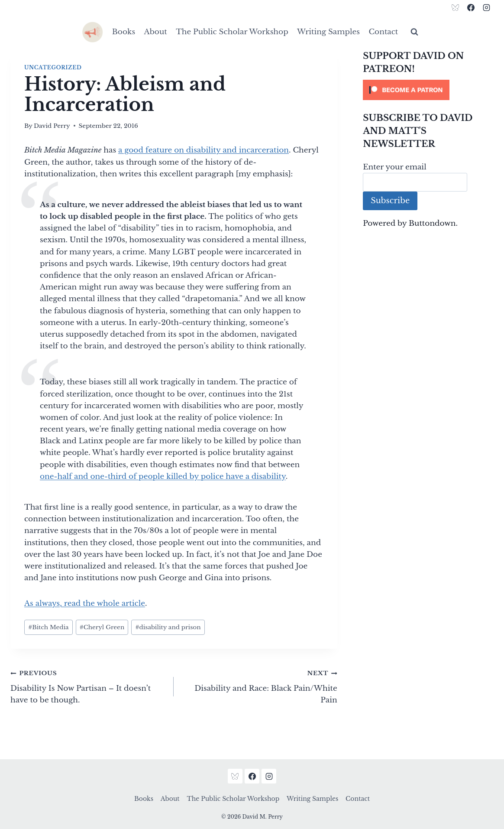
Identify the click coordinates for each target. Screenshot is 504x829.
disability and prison (168, 627)
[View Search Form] (414, 32)
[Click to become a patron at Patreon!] (428, 90)
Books (124, 32)
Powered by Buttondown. (410, 223)
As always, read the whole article (85, 603)
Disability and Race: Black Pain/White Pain (259, 686)
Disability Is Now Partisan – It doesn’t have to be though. (88, 686)
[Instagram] (486, 7)
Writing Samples (328, 32)
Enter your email (395, 167)
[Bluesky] (456, 7)
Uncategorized (53, 67)
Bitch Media (48, 627)
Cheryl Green (102, 627)
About (156, 32)
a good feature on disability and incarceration (204, 150)
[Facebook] (471, 7)
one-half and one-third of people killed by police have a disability (163, 476)
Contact (383, 32)
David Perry (52, 126)
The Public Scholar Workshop (232, 32)
